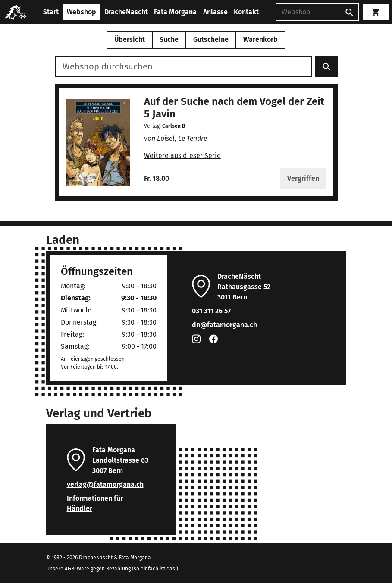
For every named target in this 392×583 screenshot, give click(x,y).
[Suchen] (308, 12)
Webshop (82, 12)
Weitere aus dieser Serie (182, 156)
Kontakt (246, 12)
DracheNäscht (126, 12)
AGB (69, 569)
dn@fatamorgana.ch (224, 325)
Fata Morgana (175, 12)
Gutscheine (211, 39)
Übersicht (130, 39)
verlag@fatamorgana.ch (105, 484)
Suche (169, 39)
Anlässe (215, 12)
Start (51, 12)
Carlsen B (174, 126)
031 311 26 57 (211, 311)
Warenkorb (260, 39)
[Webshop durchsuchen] (183, 66)
